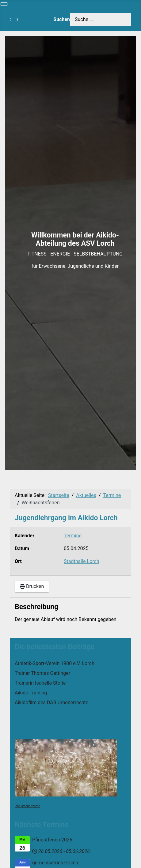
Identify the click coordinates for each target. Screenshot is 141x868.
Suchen (62, 19)
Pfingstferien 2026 (52, 840)
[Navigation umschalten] (4, 4)
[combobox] (101, 19)
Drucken (32, 586)
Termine (73, 536)
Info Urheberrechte (27, 806)
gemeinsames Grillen (55, 863)
